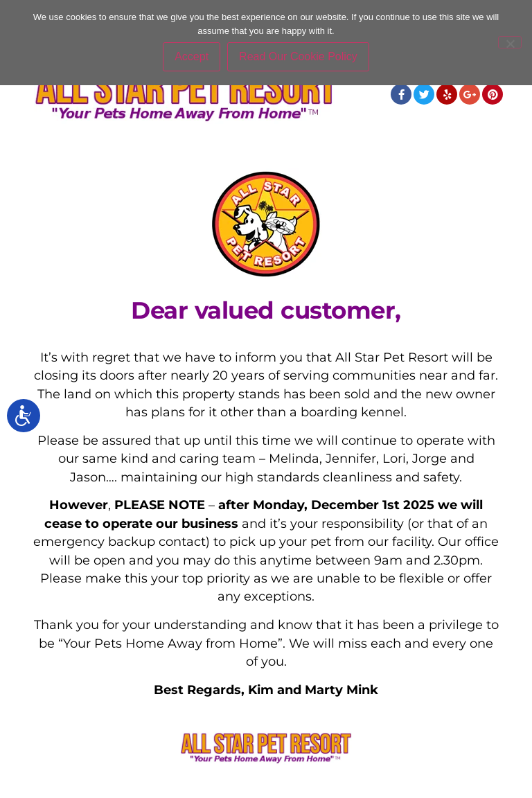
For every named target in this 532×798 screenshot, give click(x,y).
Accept (192, 56)
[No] (510, 42)
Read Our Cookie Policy (298, 56)
